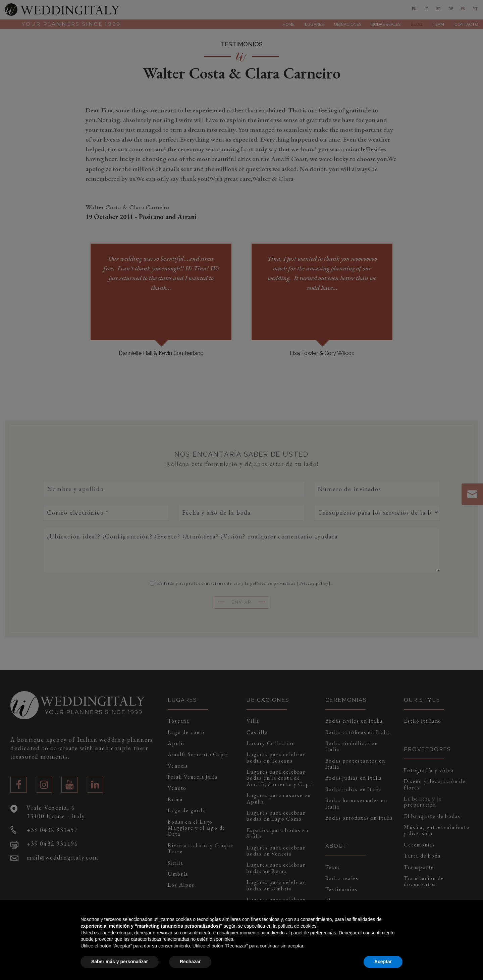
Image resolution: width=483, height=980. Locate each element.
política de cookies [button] (297, 926)
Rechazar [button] (190, 962)
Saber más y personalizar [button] (120, 962)
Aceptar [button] (383, 962)
